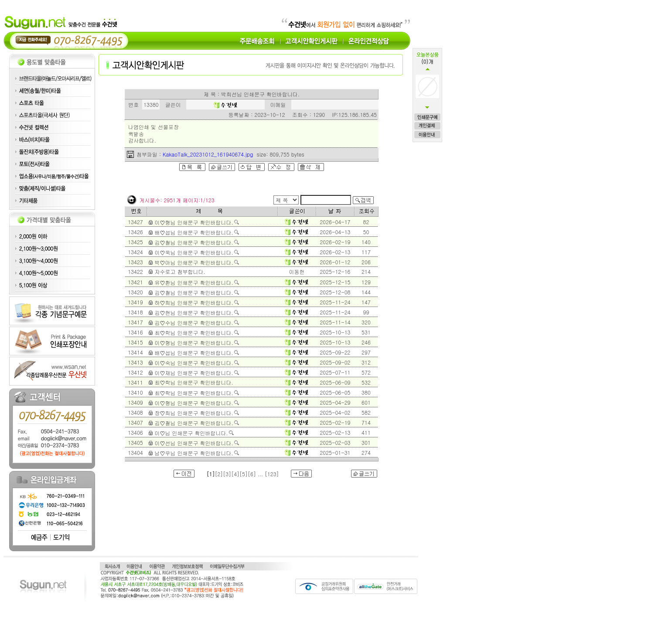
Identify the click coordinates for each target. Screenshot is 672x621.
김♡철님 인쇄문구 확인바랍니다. (194, 242)
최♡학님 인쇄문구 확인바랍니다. (194, 333)
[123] (272, 474)
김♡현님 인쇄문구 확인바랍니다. (194, 312)
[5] (244, 474)
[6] (252, 474)
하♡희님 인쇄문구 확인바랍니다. (194, 302)
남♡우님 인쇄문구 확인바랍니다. (194, 453)
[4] (235, 474)
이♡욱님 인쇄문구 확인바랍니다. (194, 252)
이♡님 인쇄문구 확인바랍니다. (191, 433)
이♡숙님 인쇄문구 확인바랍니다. (194, 363)
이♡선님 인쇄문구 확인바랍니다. (194, 443)
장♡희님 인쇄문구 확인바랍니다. (194, 413)
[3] (227, 474)
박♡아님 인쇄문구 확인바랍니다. (194, 262)
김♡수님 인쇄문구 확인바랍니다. (194, 322)
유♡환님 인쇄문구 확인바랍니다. (194, 282)
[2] (219, 474)
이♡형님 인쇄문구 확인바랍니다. (194, 222)
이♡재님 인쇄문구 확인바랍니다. (194, 373)
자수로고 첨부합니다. (180, 271)
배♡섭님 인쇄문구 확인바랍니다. (194, 232)
